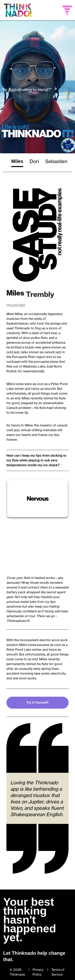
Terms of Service (58, 972)
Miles (17, 161)
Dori (34, 161)
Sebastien (56, 161)
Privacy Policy (38, 972)
